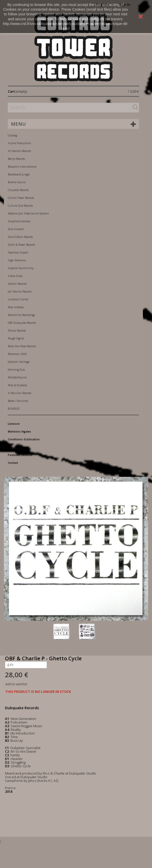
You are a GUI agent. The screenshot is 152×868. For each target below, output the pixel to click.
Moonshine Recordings (21, 315)
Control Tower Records (21, 198)
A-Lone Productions (19, 143)
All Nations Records (19, 151)
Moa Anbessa (16, 307)
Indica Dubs (15, 276)
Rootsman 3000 (17, 354)
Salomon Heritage (19, 362)
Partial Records (17, 331)
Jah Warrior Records (20, 292)
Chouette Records (18, 190)
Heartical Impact (18, 252)
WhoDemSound (17, 377)
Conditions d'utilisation (24, 439)
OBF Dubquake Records (22, 323)
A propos (14, 447)
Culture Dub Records (20, 206)
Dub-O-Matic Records (20, 237)
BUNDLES (14, 409)
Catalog (12, 135)
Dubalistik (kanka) (19, 221)
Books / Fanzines (18, 401)
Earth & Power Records (21, 245)
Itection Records (17, 284)
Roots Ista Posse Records (22, 346)
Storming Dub (16, 370)
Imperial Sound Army (21, 268)
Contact (13, 463)
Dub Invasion (16, 229)
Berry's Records (16, 159)
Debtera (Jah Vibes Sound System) (28, 213)
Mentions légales (19, 432)
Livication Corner (18, 299)
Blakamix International (22, 167)
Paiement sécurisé (20, 455)
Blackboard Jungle (19, 174)
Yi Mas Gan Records (20, 393)
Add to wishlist (16, 684)
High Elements (17, 260)
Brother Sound (17, 182)
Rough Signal (16, 338)
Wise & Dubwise (17, 385)
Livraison (14, 424)
